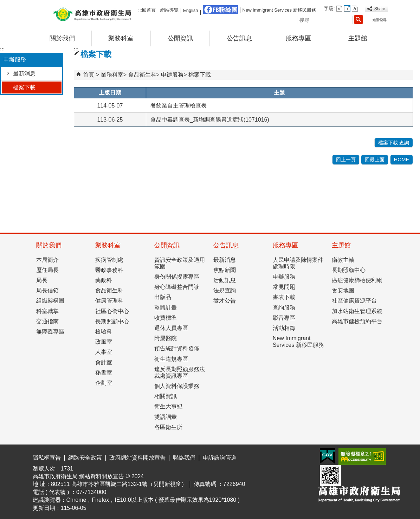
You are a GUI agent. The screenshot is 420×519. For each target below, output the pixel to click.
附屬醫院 (166, 338)
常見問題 (284, 287)
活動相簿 (284, 328)
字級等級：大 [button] (355, 9)
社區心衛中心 (112, 311)
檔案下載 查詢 (394, 143)
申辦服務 (172, 75)
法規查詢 (225, 290)
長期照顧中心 (112, 321)
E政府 (327, 456)
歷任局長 (47, 270)
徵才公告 (225, 301)
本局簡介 (47, 260)
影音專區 (284, 318)
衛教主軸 (343, 260)
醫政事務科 (109, 270)
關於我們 (62, 38)
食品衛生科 (142, 75)
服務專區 (298, 38)
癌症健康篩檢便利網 (357, 280)
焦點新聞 (225, 270)
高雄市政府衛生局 (92, 14)
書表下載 (284, 297)
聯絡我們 (184, 458)
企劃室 (104, 383)
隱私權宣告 (47, 458)
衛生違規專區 (171, 359)
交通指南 (47, 321)
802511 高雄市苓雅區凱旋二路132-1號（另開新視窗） (119, 484)
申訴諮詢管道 (220, 458)
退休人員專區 (171, 328)
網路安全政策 (85, 458)
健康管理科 (109, 301)
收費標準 (166, 318)
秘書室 (104, 373)
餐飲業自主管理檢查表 (179, 106)
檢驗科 (104, 332)
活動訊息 (225, 280)
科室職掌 (47, 311)
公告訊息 (239, 38)
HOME (402, 160)
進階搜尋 (380, 20)
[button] (358, 19)
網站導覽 (169, 10)
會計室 (104, 362)
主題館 (358, 38)
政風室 (104, 342)
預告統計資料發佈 (177, 348)
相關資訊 (166, 396)
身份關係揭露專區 (177, 277)
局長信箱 (47, 290)
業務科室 (121, 38)
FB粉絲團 (220, 10)
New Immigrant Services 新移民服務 (279, 10)
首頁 (89, 75)
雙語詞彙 (166, 417)
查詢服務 (284, 308)
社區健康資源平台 (354, 301)
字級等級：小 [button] (339, 9)
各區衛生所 (168, 427)
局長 (42, 280)
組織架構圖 (50, 301)
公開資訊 (180, 38)
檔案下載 (24, 87)
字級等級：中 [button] (347, 9)
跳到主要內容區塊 (4, 5)
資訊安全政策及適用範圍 (180, 263)
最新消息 (24, 74)
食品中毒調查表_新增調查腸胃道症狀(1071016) (210, 120)
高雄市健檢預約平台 (357, 321)
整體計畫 (166, 308)
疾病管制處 (109, 260)
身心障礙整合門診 (177, 287)
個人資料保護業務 (177, 386)
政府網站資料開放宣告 (137, 458)
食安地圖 (343, 290)
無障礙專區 (50, 332)
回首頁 (149, 10)
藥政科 (104, 280)
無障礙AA (362, 456)
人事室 (104, 352)
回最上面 (375, 160)
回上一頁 (346, 160)
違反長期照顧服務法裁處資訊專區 (180, 372)
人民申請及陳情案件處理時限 (298, 263)
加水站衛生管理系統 (357, 311)
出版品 (163, 297)
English (190, 10)
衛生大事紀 (168, 406)
